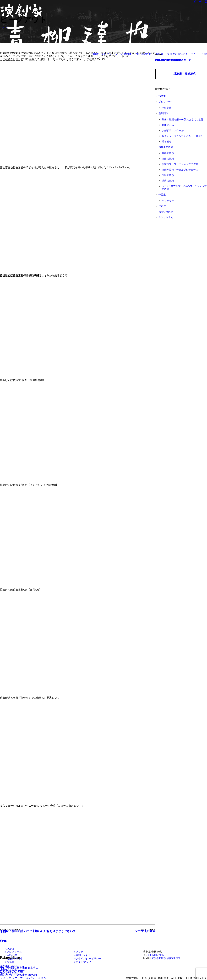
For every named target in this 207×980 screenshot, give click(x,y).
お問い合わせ (183, 54)
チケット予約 (199, 54)
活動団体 (126, 54)
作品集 (159, 54)
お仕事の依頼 (143, 54)
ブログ (171, 54)
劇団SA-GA (168, 125)
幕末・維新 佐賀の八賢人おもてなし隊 (183, 120)
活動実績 (167, 108)
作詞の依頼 (168, 175)
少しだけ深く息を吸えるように (19, 968)
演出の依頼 (168, 159)
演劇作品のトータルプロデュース (180, 170)
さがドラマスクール (173, 131)
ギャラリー (168, 201)
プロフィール (109, 54)
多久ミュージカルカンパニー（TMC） (183, 136)
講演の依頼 (168, 181)
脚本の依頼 (168, 153)
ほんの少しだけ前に (12, 971)
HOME (97, 54)
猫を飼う (167, 142)
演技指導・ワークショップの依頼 (180, 164)
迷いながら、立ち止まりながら (19, 975)
